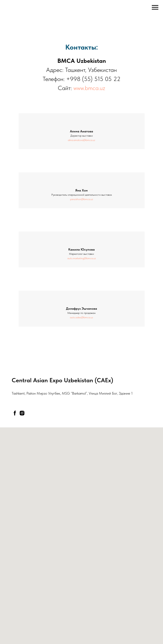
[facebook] (15, 413)
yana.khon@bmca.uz (81, 199)
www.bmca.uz (89, 88)
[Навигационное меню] (155, 7)
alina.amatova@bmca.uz (81, 140)
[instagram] (22, 413)
